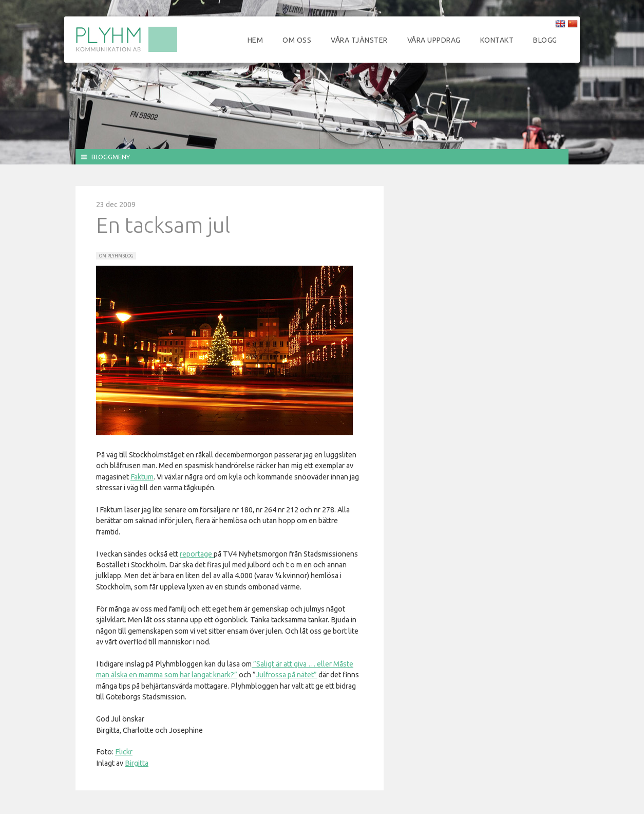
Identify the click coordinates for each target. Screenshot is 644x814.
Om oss (297, 40)
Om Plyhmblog (116, 256)
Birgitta (137, 763)
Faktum (142, 477)
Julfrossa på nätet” (286, 675)
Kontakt (497, 40)
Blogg (545, 40)
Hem (255, 40)
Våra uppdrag (434, 40)
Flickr (124, 752)
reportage (197, 554)
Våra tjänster (359, 40)
